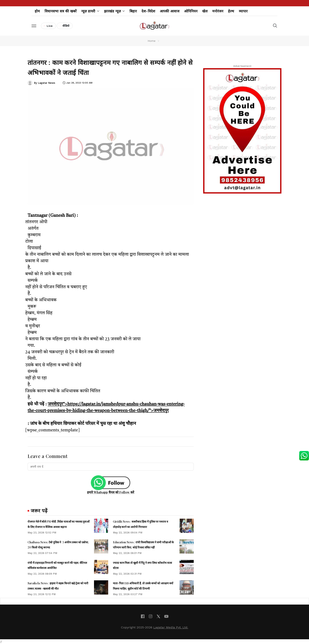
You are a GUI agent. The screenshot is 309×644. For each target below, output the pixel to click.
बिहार (133, 11)
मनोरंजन (218, 11)
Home (152, 41)
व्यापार (243, 11)
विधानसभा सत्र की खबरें (60, 11)
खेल (205, 11)
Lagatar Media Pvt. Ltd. (171, 627)
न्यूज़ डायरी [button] (90, 11)
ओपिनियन (191, 11)
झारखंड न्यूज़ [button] (114, 11)
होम (37, 11)
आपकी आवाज (170, 11)
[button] (34, 26)
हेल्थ (231, 11)
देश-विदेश (148, 11)
